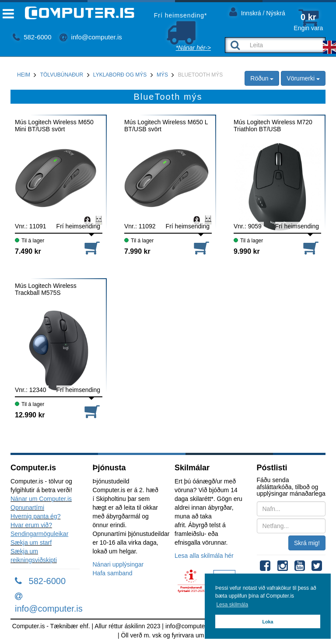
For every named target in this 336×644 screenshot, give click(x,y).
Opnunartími (27, 507)
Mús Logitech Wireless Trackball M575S (46, 289)
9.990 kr (247, 251)
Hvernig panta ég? (35, 516)
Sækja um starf (31, 542)
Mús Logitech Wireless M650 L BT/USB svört (166, 126)
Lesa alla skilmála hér (204, 556)
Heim (24, 75)
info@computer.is (91, 37)
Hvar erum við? (31, 525)
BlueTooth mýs (200, 75)
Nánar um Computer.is (41, 499)
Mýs (162, 75)
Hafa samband (113, 573)
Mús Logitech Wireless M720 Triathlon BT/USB (273, 126)
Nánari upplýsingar (118, 564)
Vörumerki (303, 78)
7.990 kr (137, 251)
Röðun (262, 78)
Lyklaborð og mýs (120, 75)
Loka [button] (268, 622)
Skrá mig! (307, 543)
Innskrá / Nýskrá (257, 12)
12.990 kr (30, 415)
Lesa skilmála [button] (232, 605)
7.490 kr (28, 251)
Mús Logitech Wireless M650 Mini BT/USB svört (54, 126)
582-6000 (32, 37)
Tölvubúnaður (62, 75)
